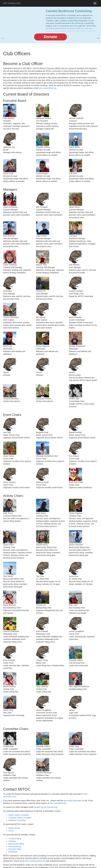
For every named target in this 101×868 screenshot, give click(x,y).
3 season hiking (15, 839)
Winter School (14, 828)
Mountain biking (15, 849)
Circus (11, 831)
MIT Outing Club (12, 3)
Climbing (12, 841)
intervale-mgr (52, 807)
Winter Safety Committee (19, 815)
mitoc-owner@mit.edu (47, 88)
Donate (50, 37)
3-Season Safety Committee (20, 818)
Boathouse (13, 852)
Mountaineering (15, 846)
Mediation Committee (17, 820)
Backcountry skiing (16, 844)
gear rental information (73, 801)
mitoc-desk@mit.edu (58, 803)
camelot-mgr (39, 807)
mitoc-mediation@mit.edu (35, 861)
